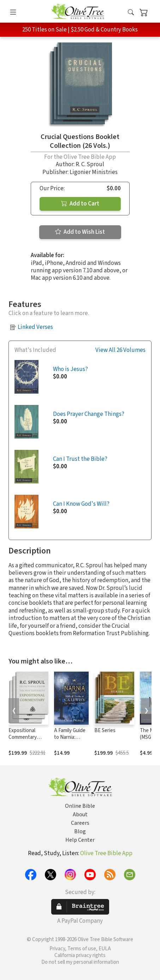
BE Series (105, 730)
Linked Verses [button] (35, 327)
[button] (131, 13)
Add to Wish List (80, 232)
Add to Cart (80, 204)
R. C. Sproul (90, 164)
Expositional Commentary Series (23, 737)
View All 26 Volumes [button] (120, 350)
